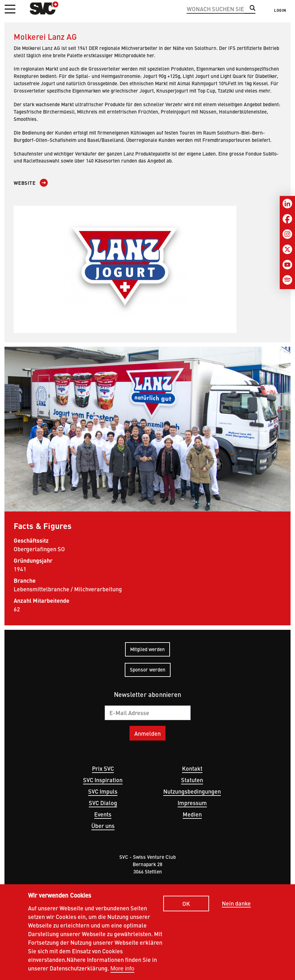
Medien (192, 814)
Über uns (103, 826)
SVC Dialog (103, 803)
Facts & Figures (43, 525)
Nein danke (236, 906)
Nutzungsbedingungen (192, 791)
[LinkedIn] (287, 204)
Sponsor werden (148, 669)
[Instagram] (287, 234)
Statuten (192, 780)
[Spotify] (287, 280)
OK (186, 906)
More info (122, 971)
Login (280, 10)
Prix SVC (103, 768)
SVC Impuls (103, 791)
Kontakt (192, 768)
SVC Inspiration (103, 780)
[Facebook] (287, 219)
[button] (10, 10)
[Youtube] (287, 265)
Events (103, 814)
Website (25, 183)
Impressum (192, 803)
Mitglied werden (147, 649)
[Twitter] (287, 249)
